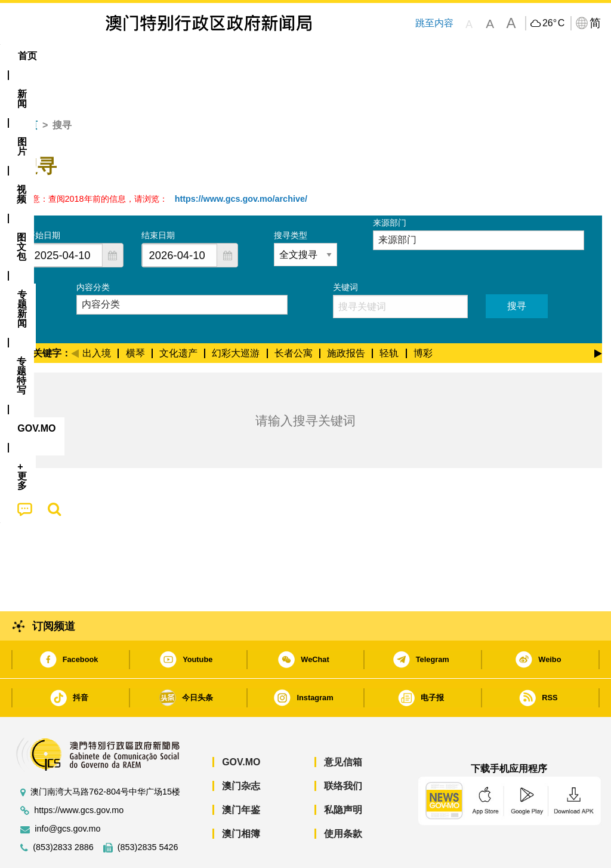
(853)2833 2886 (63, 811)
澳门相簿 (241, 797)
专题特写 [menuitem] (323, 56)
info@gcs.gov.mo (67, 792)
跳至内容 (434, 23)
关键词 (345, 251)
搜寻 (517, 270)
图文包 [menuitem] (205, 56)
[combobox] (65, 219)
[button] (113, 219)
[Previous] (75, 315)
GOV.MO (241, 726)
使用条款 (343, 797)
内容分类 (93, 251)
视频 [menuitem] (158, 56)
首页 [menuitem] (27, 56)
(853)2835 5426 (148, 811)
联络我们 (343, 750)
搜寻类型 (291, 199)
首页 (28, 89)
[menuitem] (70, 56)
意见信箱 (343, 726)
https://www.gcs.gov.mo (79, 774)
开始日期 (44, 199)
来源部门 (390, 186)
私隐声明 (343, 773)
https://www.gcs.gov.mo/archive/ (241, 162)
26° (553, 23)
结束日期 (158, 199)
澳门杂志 (241, 750)
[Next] (598, 315)
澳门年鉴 (241, 773)
